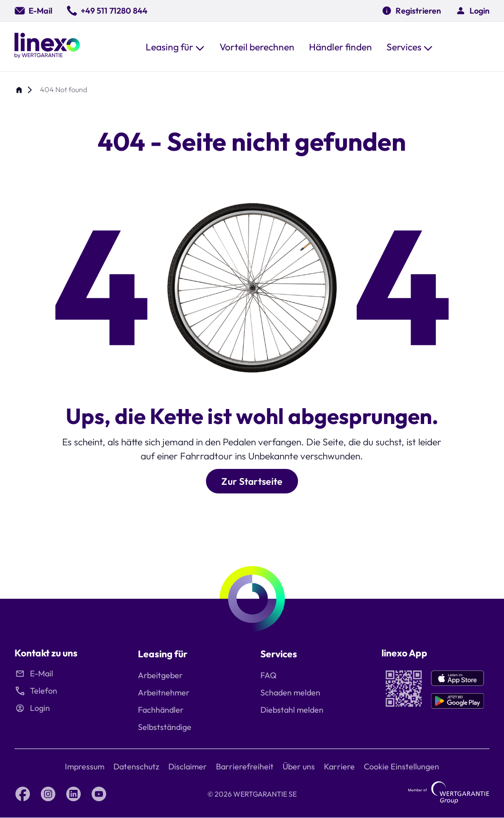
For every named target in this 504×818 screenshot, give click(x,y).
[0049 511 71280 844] (107, 11)
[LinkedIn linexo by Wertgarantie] (73, 794)
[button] (175, 47)
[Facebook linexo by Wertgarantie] (23, 794)
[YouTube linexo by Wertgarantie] (99, 794)
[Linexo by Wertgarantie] (47, 47)
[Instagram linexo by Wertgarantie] (48, 794)
